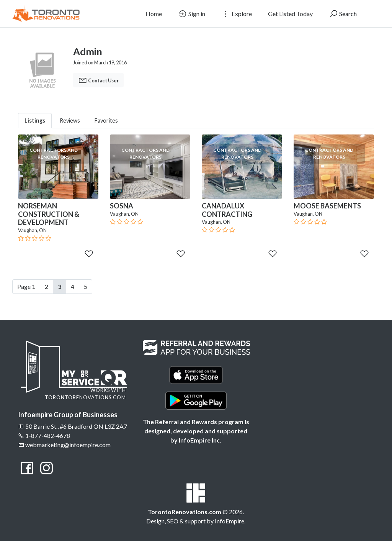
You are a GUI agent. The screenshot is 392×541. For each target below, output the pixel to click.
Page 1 (26, 286)
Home (154, 14)
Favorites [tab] (106, 120)
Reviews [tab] (70, 120)
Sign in (192, 14)
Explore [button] (237, 14)
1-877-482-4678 (44, 435)
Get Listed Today (290, 14)
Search (343, 14)
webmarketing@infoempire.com (64, 445)
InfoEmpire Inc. (200, 440)
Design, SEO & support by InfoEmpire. (196, 521)
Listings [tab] (35, 120)
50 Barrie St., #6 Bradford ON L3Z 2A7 (73, 426)
